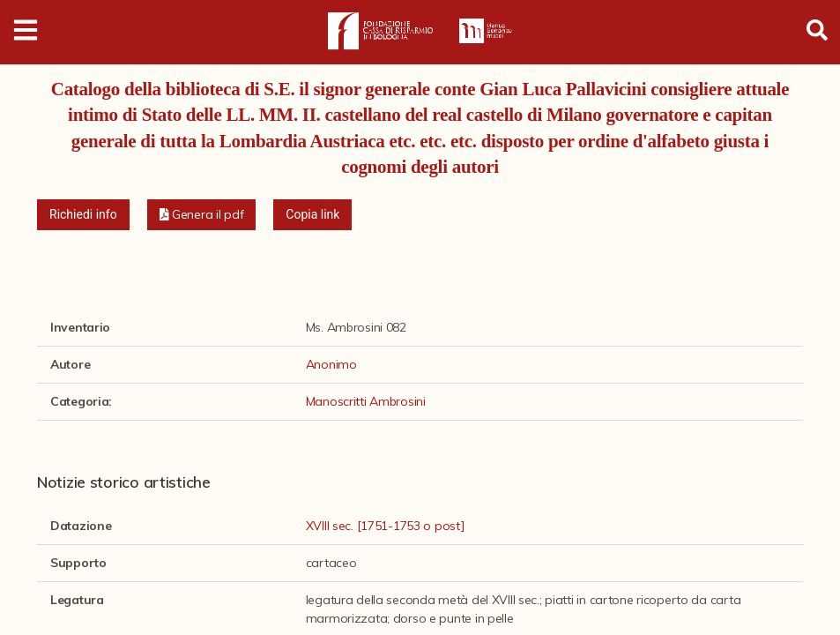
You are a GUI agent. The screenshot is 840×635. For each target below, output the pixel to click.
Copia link (312, 214)
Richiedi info (83, 214)
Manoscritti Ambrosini (366, 401)
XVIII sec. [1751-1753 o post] (386, 526)
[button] (202, 215)
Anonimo (331, 364)
